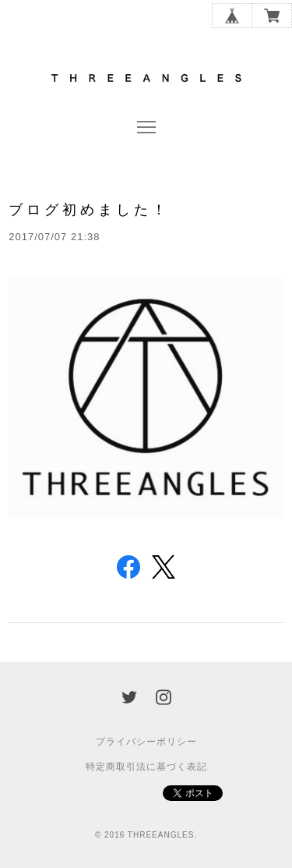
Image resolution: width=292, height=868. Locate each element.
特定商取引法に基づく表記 (146, 767)
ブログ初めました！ (89, 209)
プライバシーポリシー (146, 742)
